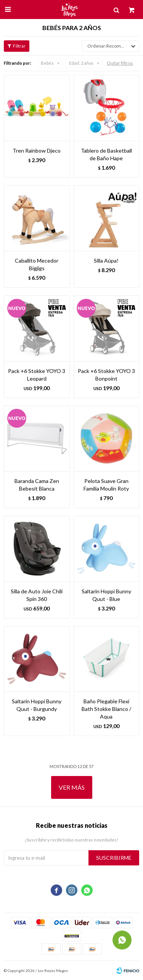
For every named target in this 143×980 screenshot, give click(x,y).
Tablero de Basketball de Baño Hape (106, 154)
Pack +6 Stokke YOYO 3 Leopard (37, 375)
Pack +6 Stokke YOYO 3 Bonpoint (106, 375)
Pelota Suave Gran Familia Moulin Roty (106, 485)
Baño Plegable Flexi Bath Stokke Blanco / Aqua (106, 709)
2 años (81, 63)
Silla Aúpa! (106, 261)
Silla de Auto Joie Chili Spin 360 (37, 595)
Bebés (47, 63)
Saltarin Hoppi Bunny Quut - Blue (106, 595)
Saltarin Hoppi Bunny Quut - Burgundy (37, 705)
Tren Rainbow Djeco (37, 151)
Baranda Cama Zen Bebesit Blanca (37, 485)
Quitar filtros (120, 63)
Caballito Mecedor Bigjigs (37, 264)
